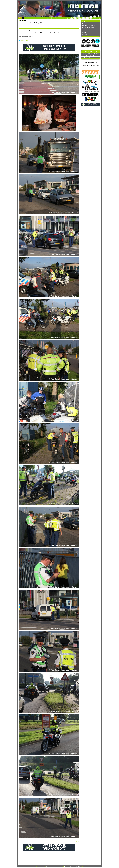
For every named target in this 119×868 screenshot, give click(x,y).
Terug (77, 842)
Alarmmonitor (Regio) (89, 25)
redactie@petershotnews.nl (57, 867)
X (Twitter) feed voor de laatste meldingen (91, 65)
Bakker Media (91, 55)
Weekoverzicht (87, 29)
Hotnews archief (87, 31)
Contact (85, 35)
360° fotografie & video (91, 57)
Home (84, 23)
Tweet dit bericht (24, 40)
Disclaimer (48, 867)
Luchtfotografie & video (91, 54)
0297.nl (84, 33)
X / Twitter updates (88, 27)
